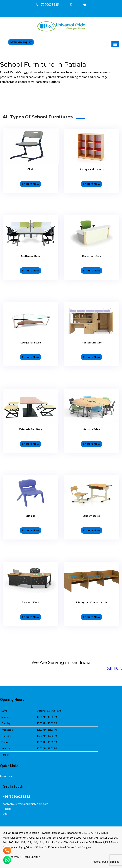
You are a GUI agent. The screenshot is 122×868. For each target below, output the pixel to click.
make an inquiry (21, 42)
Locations (6, 776)
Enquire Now (30, 184)
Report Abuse (100, 862)
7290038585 (47, 5)
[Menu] (115, 44)
